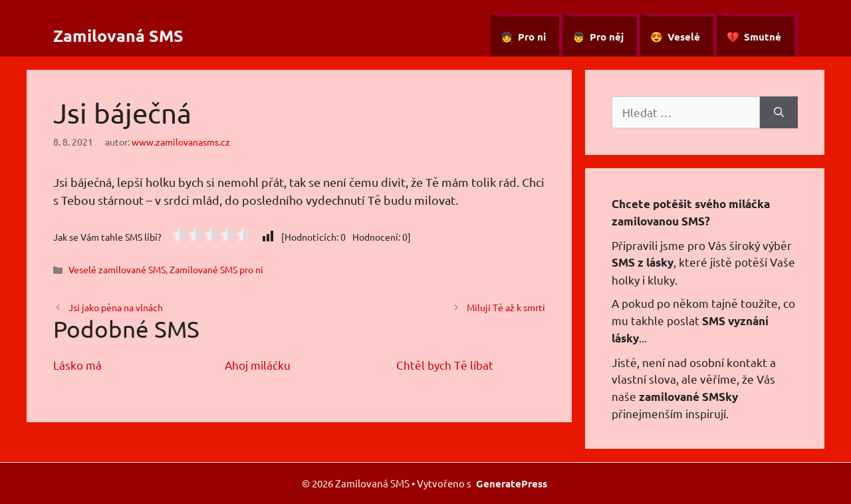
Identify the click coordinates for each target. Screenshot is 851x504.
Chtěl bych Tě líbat (445, 365)
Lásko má (77, 365)
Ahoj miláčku (258, 365)
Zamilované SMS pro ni (216, 269)
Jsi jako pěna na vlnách (116, 307)
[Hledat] (779, 112)
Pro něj (607, 37)
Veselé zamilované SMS (117, 269)
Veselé (684, 37)
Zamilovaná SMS (118, 35)
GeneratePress (512, 483)
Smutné (763, 37)
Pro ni (532, 37)
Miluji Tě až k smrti (506, 307)
